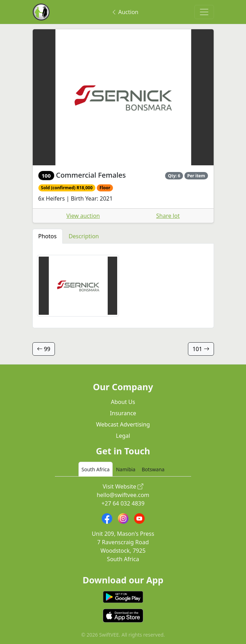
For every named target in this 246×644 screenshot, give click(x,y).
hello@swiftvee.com (123, 495)
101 (201, 349)
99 (44, 349)
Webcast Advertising (123, 424)
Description (84, 236)
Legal (123, 436)
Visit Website (123, 486)
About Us (123, 402)
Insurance (123, 413)
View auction (83, 216)
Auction (125, 12)
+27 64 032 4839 (123, 503)
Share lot (168, 216)
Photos (48, 236)
